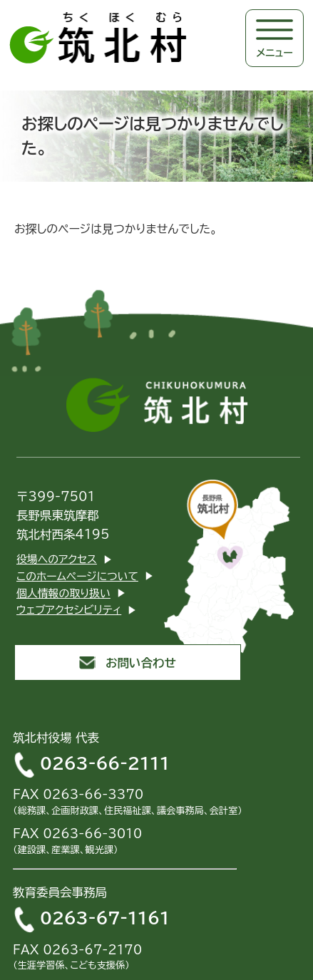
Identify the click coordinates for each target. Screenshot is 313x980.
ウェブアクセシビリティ (69, 610)
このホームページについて (77, 576)
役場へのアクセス (57, 559)
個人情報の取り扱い (63, 593)
